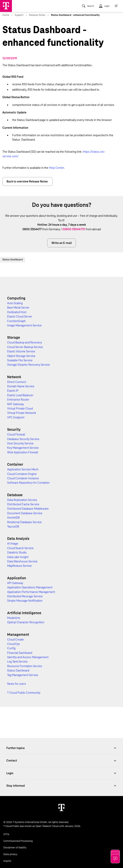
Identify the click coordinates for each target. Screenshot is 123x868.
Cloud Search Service (20, 548)
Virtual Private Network (22, 413)
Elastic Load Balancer (20, 395)
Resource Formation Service (25, 666)
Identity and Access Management (28, 657)
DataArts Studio (17, 552)
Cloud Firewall (16, 434)
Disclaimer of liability (15, 848)
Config (11, 648)
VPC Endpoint (16, 417)
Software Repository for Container (28, 483)
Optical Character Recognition (26, 622)
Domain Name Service (21, 386)
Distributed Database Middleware (28, 509)
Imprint (7, 861)
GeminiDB (13, 518)
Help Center (56, 168)
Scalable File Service (20, 360)
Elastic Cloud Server (20, 317)
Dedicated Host (17, 312)
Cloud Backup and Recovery (25, 342)
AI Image (13, 544)
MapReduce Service (19, 566)
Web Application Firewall (23, 452)
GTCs (6, 834)
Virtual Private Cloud (20, 409)
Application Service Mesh (23, 469)
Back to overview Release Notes (27, 181)
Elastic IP (13, 391)
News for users (17, 684)
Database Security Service (23, 439)
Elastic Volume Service (21, 351)
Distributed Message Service (25, 596)
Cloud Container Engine (22, 474)
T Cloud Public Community (24, 693)
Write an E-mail (62, 243)
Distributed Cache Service (23, 504)
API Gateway (15, 583)
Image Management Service (24, 325)
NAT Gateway (15, 404)
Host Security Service (20, 443)
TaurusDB (13, 527)
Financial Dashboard (20, 653)
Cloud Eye (14, 644)
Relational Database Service (24, 522)
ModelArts (14, 618)
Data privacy (10, 854)
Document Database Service (25, 513)
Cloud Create (15, 640)
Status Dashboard (13, 260)
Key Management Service (23, 448)
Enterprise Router (18, 400)
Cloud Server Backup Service (25, 347)
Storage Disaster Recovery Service (29, 365)
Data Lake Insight (18, 557)
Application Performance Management (31, 592)
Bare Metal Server (18, 308)
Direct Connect (17, 382)
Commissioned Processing (18, 841)
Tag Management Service (23, 675)
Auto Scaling (15, 303)
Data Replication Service (22, 500)
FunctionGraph (16, 321)
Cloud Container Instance (23, 478)
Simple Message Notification (25, 601)
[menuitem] (88, 6)
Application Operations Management (30, 587)
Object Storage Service (21, 356)
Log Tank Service (17, 662)
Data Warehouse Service (22, 561)
